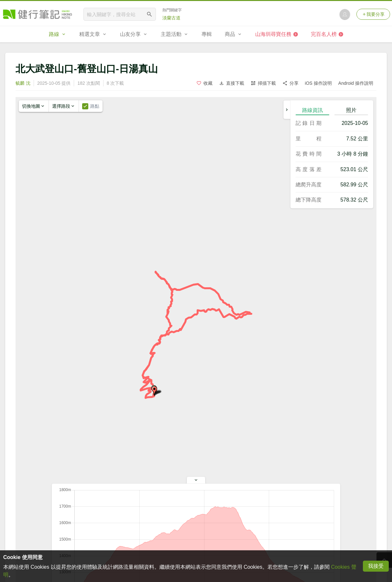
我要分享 (373, 14)
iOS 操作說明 (318, 83)
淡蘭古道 (171, 18)
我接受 (376, 566)
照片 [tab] (351, 110)
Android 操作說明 (356, 83)
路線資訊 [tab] (312, 110)
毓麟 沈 (23, 83)
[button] (154, 391)
